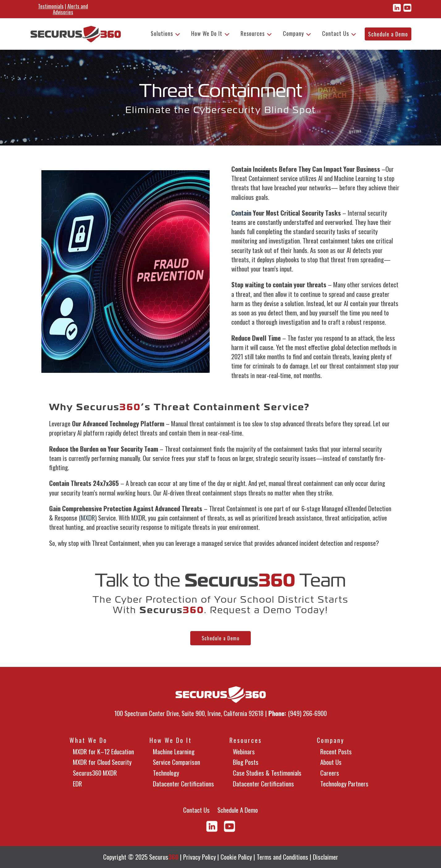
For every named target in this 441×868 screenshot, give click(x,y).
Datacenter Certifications (183, 784)
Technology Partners (344, 784)
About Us (331, 762)
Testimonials (51, 6)
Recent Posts (336, 751)
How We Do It (207, 33)
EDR (77, 784)
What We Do (88, 740)
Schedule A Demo (238, 810)
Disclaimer (325, 857)
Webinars (244, 751)
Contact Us (336, 33)
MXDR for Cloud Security (102, 762)
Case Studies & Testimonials (267, 773)
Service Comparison (176, 762)
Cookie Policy (236, 857)
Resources (253, 33)
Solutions (162, 33)
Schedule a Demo (388, 34)
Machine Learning (174, 751)
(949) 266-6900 (307, 713)
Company (293, 33)
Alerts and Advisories (70, 9)
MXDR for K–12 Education (103, 751)
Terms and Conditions (282, 857)
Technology (166, 773)
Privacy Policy (199, 857)
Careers (330, 773)
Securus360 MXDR (95, 773)
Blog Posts (246, 762)
